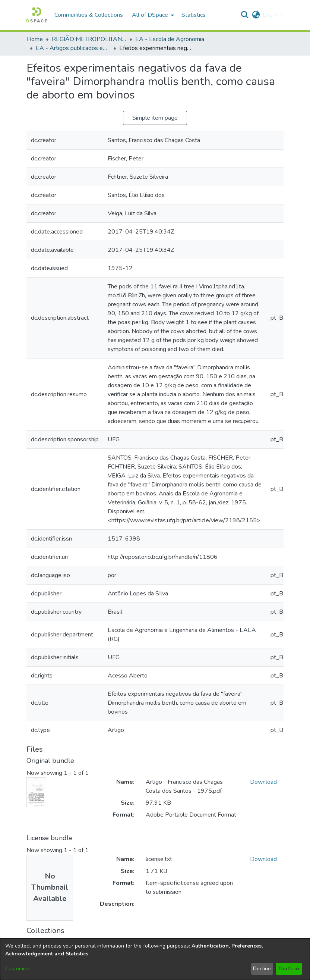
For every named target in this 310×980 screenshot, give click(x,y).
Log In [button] (271, 15)
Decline (262, 969)
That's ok (289, 969)
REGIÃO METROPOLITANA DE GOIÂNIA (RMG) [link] (89, 39)
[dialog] (155, 959)
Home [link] (35, 39)
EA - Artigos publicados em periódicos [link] (73, 48)
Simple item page (155, 118)
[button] (37, 15)
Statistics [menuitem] (194, 15)
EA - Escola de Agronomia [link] (170, 39)
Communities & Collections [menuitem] (89, 15)
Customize (17, 969)
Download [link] (263, 782)
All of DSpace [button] (150, 15)
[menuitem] (152, 15)
